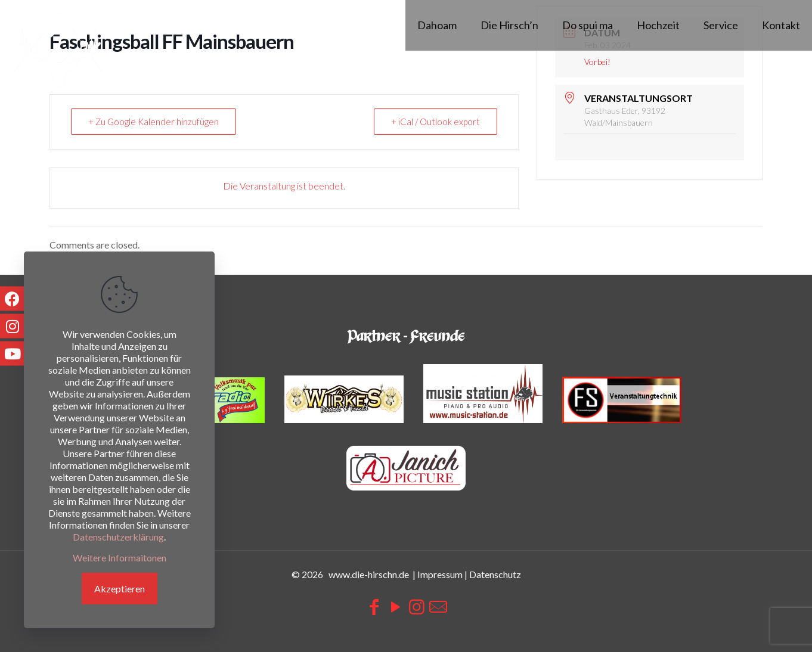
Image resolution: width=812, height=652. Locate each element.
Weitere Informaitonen (120, 558)
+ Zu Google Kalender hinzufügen (154, 122)
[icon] (438, 606)
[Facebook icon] (374, 606)
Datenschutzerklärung (118, 537)
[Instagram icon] (417, 606)
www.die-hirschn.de (369, 574)
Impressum (440, 574)
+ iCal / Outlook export (436, 122)
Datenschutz (495, 574)
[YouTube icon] (395, 606)
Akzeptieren (120, 589)
